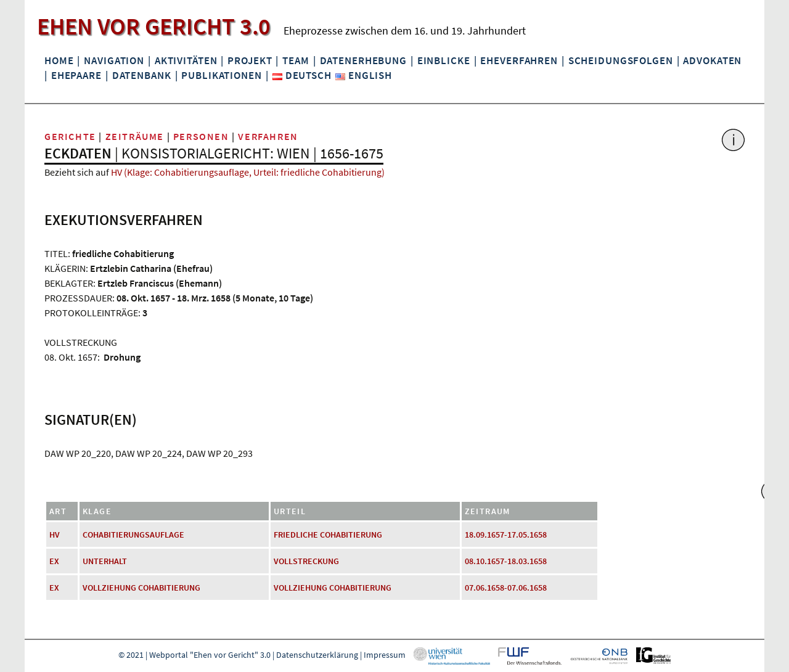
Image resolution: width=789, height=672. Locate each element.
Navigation (114, 60)
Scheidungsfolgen (621, 60)
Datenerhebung (363, 60)
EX (54, 561)
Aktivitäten (186, 60)
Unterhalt (105, 561)
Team (296, 60)
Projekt (250, 60)
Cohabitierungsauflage (133, 535)
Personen (201, 136)
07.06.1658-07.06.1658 (506, 588)
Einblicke (444, 60)
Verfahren (268, 136)
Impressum (385, 655)
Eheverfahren (519, 60)
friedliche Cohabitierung (328, 535)
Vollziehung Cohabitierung (141, 588)
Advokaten (712, 60)
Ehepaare (76, 75)
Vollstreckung (306, 561)
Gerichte (70, 136)
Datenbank (142, 75)
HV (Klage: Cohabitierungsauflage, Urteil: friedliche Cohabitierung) (248, 172)
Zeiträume (135, 136)
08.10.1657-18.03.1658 (506, 561)
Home (59, 60)
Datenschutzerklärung (317, 655)
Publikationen (221, 75)
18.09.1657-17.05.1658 (506, 535)
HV (55, 535)
